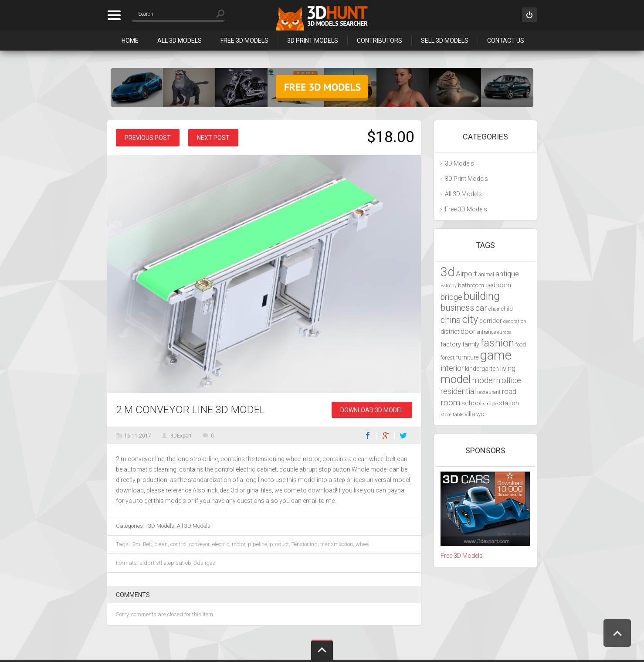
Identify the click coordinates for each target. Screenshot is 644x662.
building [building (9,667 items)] (482, 296)
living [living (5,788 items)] (508, 368)
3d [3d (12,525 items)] (447, 272)
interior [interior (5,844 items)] (452, 368)
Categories (114, 15)
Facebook (368, 435)
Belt (147, 544)
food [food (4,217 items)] (521, 345)
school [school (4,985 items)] (471, 403)
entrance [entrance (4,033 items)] (486, 332)
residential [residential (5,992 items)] (458, 391)
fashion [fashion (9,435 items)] (497, 343)
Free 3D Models (244, 41)
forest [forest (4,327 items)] (447, 358)
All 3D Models (180, 41)
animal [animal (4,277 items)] (486, 274)
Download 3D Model (372, 410)
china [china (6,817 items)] (451, 320)
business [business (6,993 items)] (457, 308)
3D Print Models (313, 41)
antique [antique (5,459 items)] (507, 274)
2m (136, 544)
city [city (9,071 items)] (470, 319)
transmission (337, 544)
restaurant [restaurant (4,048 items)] (489, 392)
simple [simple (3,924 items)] (490, 404)
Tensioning (305, 544)
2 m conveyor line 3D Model (190, 410)
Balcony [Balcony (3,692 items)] (449, 286)
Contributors (380, 41)
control (178, 544)
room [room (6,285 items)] (450, 403)
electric (221, 544)
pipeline (258, 544)
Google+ (386, 435)
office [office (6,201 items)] (511, 380)
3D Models (161, 526)
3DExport (181, 436)
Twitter (403, 435)
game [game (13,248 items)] (496, 355)
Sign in (529, 15)
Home (130, 41)
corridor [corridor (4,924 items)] (491, 321)
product (279, 544)
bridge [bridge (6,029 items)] (451, 297)
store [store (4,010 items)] (446, 414)
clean (161, 544)
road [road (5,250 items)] (509, 392)
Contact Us (506, 41)
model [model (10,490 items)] (456, 379)
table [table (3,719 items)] (458, 415)
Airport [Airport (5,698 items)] (466, 274)
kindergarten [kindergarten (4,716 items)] (482, 369)
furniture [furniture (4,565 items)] (467, 357)
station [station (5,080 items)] (509, 403)
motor (239, 544)
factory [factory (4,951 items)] (451, 344)
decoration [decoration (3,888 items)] (515, 321)
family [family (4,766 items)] (471, 345)
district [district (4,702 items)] (450, 332)
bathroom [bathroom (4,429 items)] (471, 285)
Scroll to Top (617, 633)
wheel (363, 544)
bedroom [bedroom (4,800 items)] (498, 285)
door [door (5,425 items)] (468, 331)
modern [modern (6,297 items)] (486, 380)
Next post (213, 138)
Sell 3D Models (445, 41)
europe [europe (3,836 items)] (504, 332)
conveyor (199, 544)
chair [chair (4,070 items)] (494, 309)
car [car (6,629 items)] (481, 308)
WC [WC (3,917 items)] (480, 414)
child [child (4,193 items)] (507, 309)
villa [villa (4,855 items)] (470, 414)
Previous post (148, 138)
